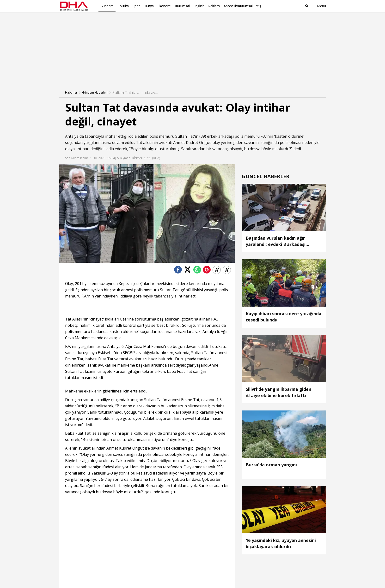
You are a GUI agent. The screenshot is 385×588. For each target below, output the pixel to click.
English (199, 6)
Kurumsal (182, 6)
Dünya (149, 6)
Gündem (107, 6)
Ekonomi (164, 6)
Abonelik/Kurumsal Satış (242, 6)
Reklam (214, 6)
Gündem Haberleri (95, 92)
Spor (136, 6)
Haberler (71, 92)
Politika (123, 6)
